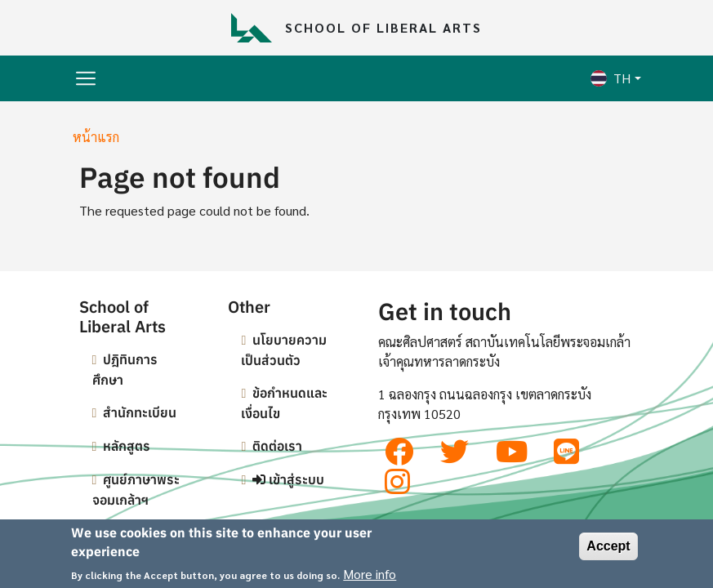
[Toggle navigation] (86, 78)
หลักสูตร (127, 446)
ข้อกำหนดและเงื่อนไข (284, 403)
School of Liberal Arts (383, 27)
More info (370, 577)
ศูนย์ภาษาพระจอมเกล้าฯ (136, 490)
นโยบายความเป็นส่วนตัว (284, 350)
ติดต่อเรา (277, 446)
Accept (608, 549)
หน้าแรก (96, 137)
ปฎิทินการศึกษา (125, 370)
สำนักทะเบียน (140, 412)
